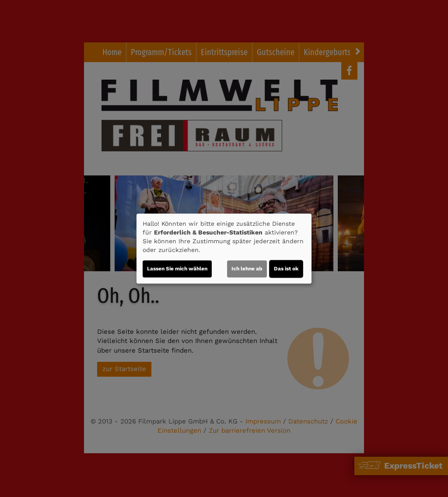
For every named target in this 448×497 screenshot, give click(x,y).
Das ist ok (286, 269)
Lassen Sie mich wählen (177, 269)
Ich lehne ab (247, 269)
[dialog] (224, 248)
